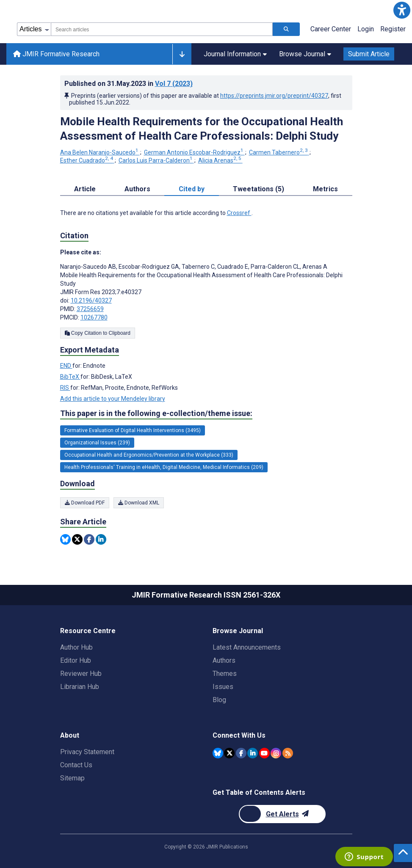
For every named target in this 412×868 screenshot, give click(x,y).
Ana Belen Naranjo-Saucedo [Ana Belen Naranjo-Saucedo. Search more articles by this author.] (100, 152)
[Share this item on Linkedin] (101, 539)
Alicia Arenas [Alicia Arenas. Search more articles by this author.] (220, 160)
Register (393, 29)
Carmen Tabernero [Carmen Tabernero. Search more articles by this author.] (279, 152)
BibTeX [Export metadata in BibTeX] (70, 377)
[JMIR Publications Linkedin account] (253, 753)
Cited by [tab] (192, 189)
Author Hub (76, 647)
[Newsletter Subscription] (282, 814)
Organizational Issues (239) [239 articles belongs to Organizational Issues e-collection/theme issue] (97, 443)
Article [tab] (85, 189)
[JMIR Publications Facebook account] (241, 753)
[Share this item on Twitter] (77, 539)
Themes (225, 674)
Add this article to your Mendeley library (113, 399)
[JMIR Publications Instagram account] (276, 753)
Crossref (239, 213)
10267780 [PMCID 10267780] (94, 317)
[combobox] (162, 29)
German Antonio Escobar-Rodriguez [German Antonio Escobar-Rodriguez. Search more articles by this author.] (194, 152)
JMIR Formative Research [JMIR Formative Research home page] (56, 54)
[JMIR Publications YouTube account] (264, 753)
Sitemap (72, 778)
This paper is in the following (156, 413)
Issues (223, 687)
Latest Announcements (247, 647)
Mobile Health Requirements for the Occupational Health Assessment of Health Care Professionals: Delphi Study (202, 129)
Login (366, 29)
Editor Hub (76, 660)
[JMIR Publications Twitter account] (229, 753)
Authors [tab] (137, 189)
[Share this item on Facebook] (89, 539)
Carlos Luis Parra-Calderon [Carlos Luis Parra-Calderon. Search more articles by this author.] (156, 160)
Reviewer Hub (81, 674)
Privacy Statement (87, 752)
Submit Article (369, 54)
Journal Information (235, 54)
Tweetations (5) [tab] (259, 189)
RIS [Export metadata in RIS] (65, 388)
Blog (219, 700)
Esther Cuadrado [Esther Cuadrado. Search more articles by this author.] (87, 160)
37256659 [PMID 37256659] (90, 309)
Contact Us (76, 765)
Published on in (129, 84)
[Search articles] (286, 29)
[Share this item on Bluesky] (65, 539)
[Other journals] (182, 54)
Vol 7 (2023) (174, 84)
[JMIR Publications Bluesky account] (218, 753)
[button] (402, 10)
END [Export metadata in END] (66, 366)
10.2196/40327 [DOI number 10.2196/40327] (91, 300)
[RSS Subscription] (288, 753)
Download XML (139, 503)
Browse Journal (305, 54)
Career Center (331, 29)
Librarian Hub (80, 687)
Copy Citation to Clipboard (98, 333)
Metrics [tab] (325, 189)
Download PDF (85, 503)
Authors (224, 660)
